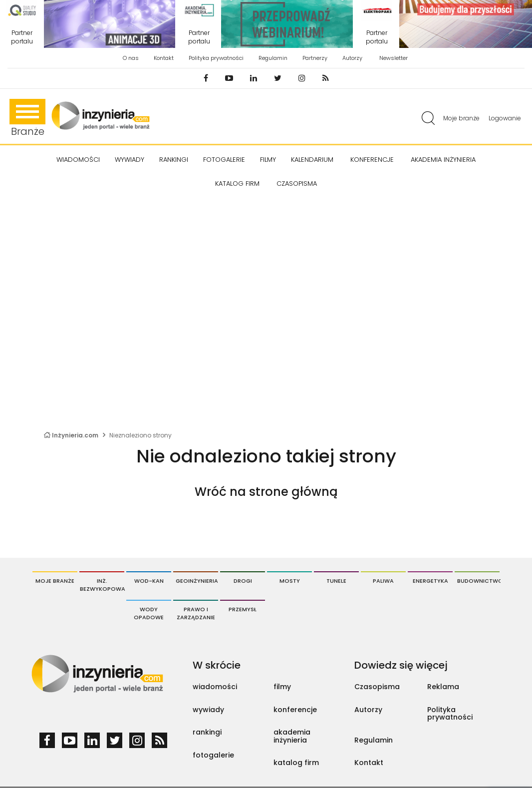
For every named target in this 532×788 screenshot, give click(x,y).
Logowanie (505, 118)
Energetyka (430, 581)
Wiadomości (78, 160)
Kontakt (164, 58)
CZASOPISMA (297, 184)
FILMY (268, 160)
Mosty (290, 581)
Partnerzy (315, 58)
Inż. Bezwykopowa (102, 585)
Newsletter (394, 58)
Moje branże (461, 118)
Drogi (243, 581)
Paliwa (383, 581)
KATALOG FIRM (237, 184)
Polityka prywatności (216, 58)
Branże (27, 119)
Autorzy (352, 58)
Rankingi (174, 160)
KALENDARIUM (312, 160)
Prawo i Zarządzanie (196, 613)
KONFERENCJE (372, 160)
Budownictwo (478, 581)
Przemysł (243, 609)
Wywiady (130, 160)
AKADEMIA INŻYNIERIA (443, 160)
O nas (131, 58)
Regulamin (273, 58)
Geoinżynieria (197, 581)
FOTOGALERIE (224, 160)
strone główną (293, 492)
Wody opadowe (149, 613)
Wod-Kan (149, 581)
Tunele (336, 581)
